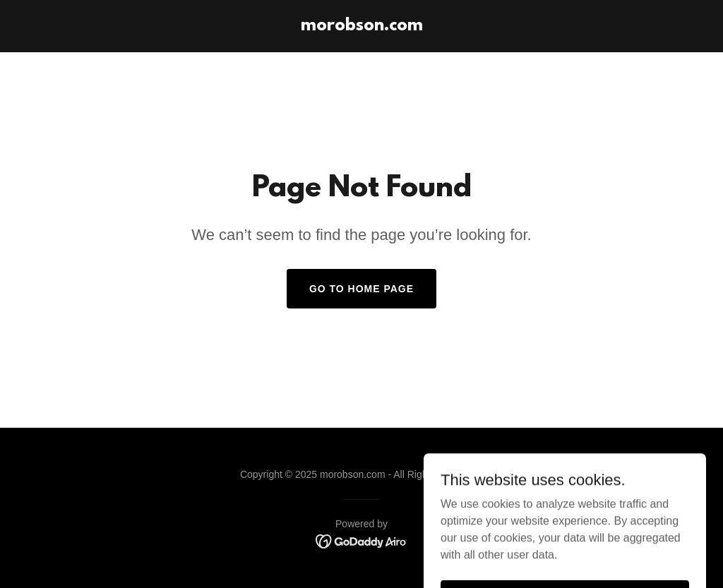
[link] (362, 26)
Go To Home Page (361, 289)
